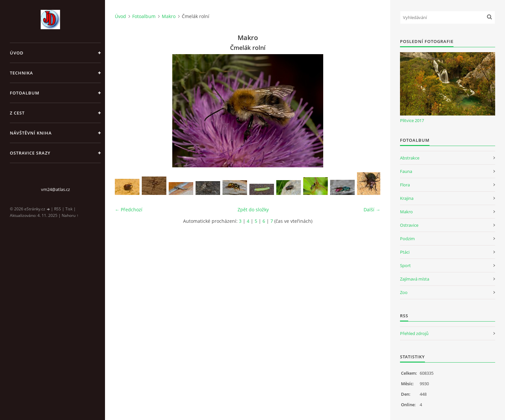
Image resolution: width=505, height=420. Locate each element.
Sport (405, 265)
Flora (405, 185)
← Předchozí (129, 210)
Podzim (407, 239)
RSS (58, 209)
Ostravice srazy (30, 153)
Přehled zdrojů (414, 333)
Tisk (69, 209)
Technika (21, 73)
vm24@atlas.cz (55, 189)
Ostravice (409, 225)
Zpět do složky (253, 210)
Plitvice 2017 (412, 120)
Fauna (406, 171)
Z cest (17, 113)
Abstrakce (410, 158)
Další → (372, 210)
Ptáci (405, 252)
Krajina (407, 198)
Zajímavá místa (415, 279)
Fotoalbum (25, 93)
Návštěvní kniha (31, 133)
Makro (169, 16)
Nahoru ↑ (70, 215)
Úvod (17, 53)
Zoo (404, 292)
